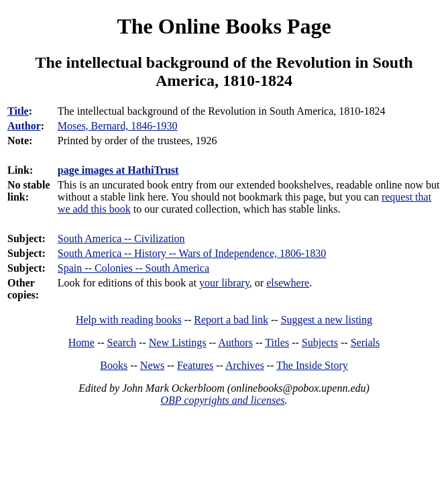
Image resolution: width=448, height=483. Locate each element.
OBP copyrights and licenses (222, 400)
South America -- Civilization (121, 238)
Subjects (320, 342)
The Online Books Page (224, 26)
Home (81, 342)
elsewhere (288, 283)
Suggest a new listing (327, 320)
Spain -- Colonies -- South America (133, 268)
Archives (245, 365)
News (152, 365)
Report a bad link (231, 320)
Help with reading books (129, 320)
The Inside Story (312, 365)
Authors (235, 342)
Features (195, 365)
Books (114, 365)
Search (122, 342)
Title (18, 111)
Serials (366, 342)
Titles (277, 342)
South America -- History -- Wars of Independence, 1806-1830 (192, 253)
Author (24, 126)
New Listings (178, 342)
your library (224, 283)
